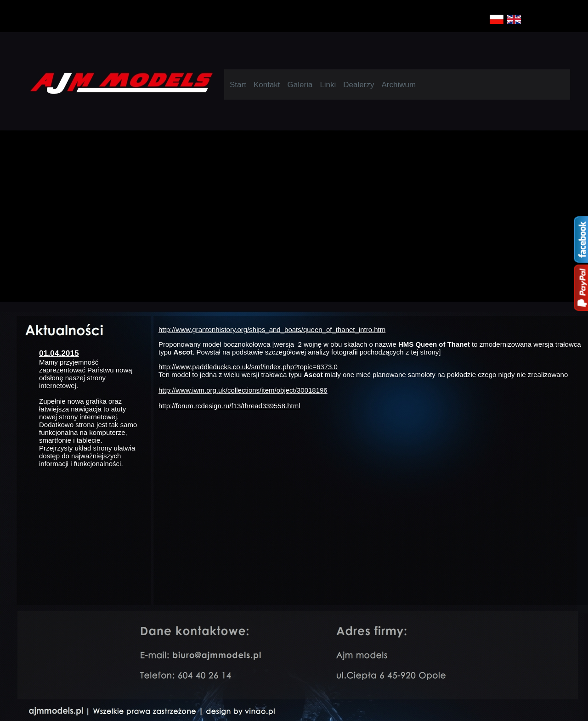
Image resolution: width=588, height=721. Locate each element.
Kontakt (267, 85)
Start (238, 85)
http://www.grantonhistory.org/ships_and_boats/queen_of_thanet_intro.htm (272, 330)
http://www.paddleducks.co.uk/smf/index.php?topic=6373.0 (248, 367)
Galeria (300, 85)
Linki (328, 85)
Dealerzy (359, 85)
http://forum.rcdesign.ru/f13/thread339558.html (229, 406)
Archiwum (399, 85)
